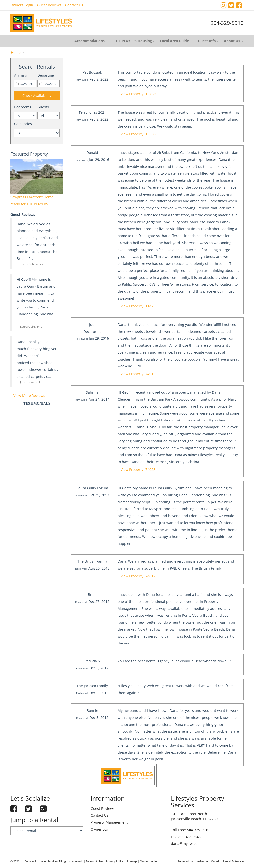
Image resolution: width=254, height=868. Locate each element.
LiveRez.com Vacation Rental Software (219, 861)
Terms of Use (94, 861)
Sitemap (132, 861)
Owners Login (22, 5)
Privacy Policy (115, 861)
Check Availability (37, 96)
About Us (234, 41)
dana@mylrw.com (186, 844)
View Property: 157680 (139, 94)
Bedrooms (23, 107)
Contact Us (74, 5)
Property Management (109, 822)
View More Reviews (29, 396)
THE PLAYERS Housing (134, 41)
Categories (23, 124)
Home (16, 52)
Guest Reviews (49, 5)
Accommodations (91, 41)
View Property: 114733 (139, 306)
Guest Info (208, 41)
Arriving (21, 75)
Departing (46, 75)
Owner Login (101, 829)
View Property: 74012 (138, 374)
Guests (43, 107)
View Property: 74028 (138, 469)
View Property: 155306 (139, 134)
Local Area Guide (176, 41)
